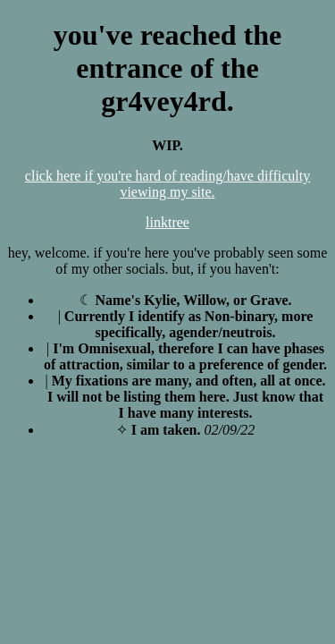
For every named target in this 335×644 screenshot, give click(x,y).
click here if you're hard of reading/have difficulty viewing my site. (167, 184)
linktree (167, 222)
